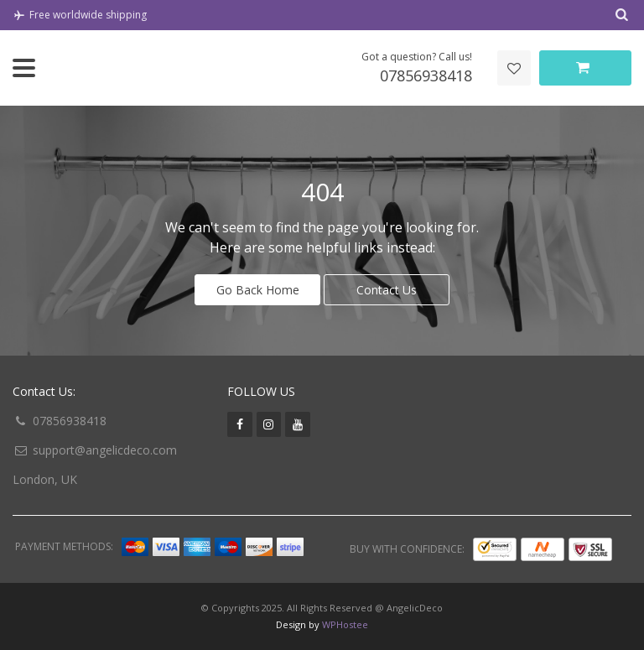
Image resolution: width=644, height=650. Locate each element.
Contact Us (387, 290)
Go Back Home (258, 290)
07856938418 (70, 421)
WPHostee (345, 624)
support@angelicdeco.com (105, 450)
